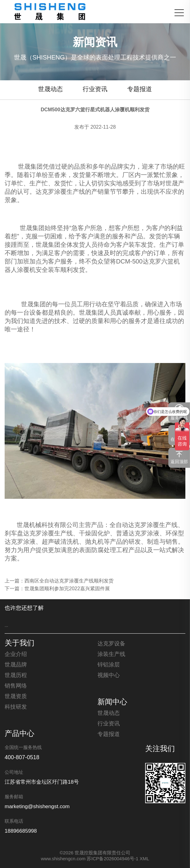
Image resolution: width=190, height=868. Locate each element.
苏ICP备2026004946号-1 (112, 859)
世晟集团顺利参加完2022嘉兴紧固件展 (67, 589)
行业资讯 (95, 89)
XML (144, 859)
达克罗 (45, 192)
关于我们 (19, 644)
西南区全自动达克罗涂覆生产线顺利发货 (69, 581)
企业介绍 (16, 654)
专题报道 (140, 89)
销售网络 (16, 686)
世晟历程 (16, 675)
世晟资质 (16, 697)
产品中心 (19, 734)
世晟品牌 (16, 665)
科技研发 (16, 707)
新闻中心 (112, 702)
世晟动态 (50, 89)
